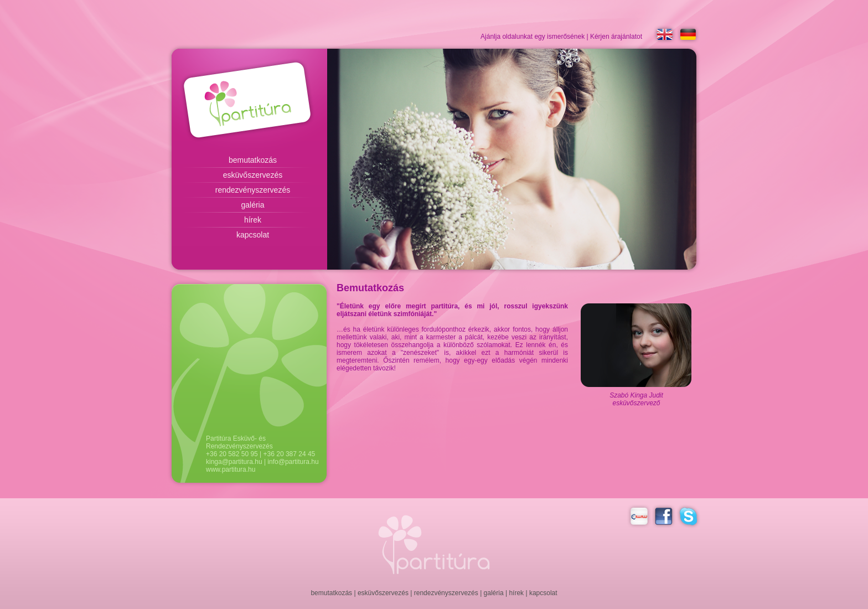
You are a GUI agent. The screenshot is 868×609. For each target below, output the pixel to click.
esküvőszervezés (253, 175)
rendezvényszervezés (253, 190)
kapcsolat (253, 235)
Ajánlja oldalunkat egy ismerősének (533, 37)
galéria (252, 205)
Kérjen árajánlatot (616, 37)
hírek (253, 220)
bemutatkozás (253, 160)
